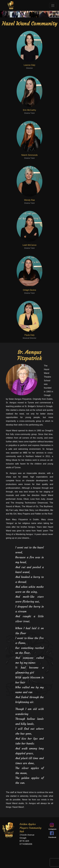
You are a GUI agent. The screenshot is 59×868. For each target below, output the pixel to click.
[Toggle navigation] (53, 6)
